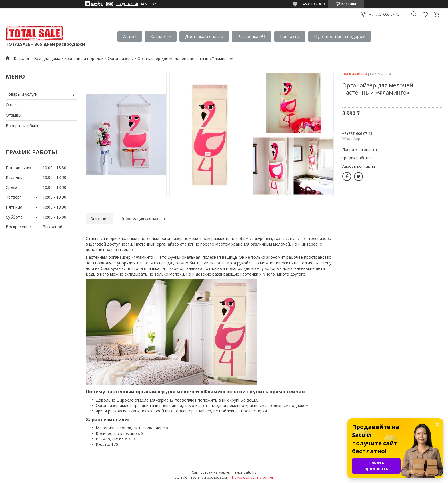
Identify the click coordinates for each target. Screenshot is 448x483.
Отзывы (13, 115)
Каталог (159, 36)
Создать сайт (127, 4)
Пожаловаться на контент (254, 477)
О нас (11, 105)
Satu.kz (250, 472)
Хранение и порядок (84, 58)
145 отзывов (312, 4)
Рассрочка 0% (252, 36)
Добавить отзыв (425, 14)
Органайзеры (121, 58)
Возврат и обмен (23, 126)
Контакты (290, 36)
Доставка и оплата (204, 36)
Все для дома (47, 58)
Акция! (130, 36)
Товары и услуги (22, 94)
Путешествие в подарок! (340, 36)
